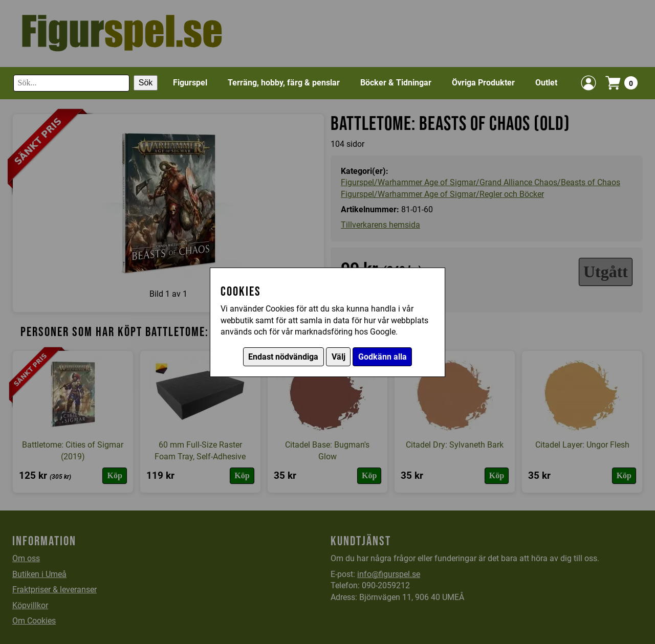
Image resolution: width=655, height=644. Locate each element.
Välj (339, 357)
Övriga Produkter (483, 83)
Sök (146, 83)
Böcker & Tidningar (396, 83)
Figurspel (190, 83)
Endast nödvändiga (283, 357)
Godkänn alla (383, 357)
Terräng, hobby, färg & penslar (284, 83)
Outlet (546, 83)
